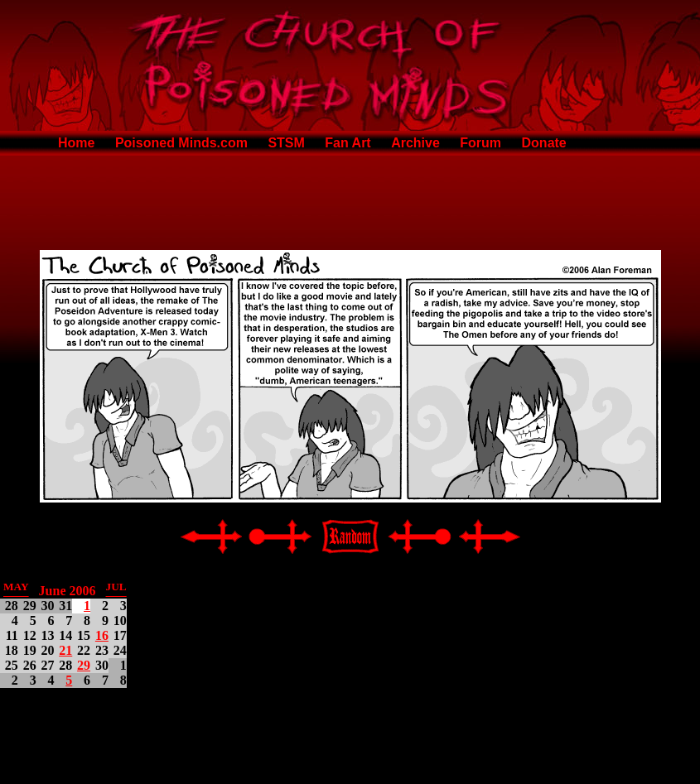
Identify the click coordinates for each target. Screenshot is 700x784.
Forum (480, 143)
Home (76, 143)
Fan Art (348, 143)
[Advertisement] (350, 200)
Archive (415, 143)
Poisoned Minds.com (181, 143)
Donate (544, 143)
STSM (286, 143)
